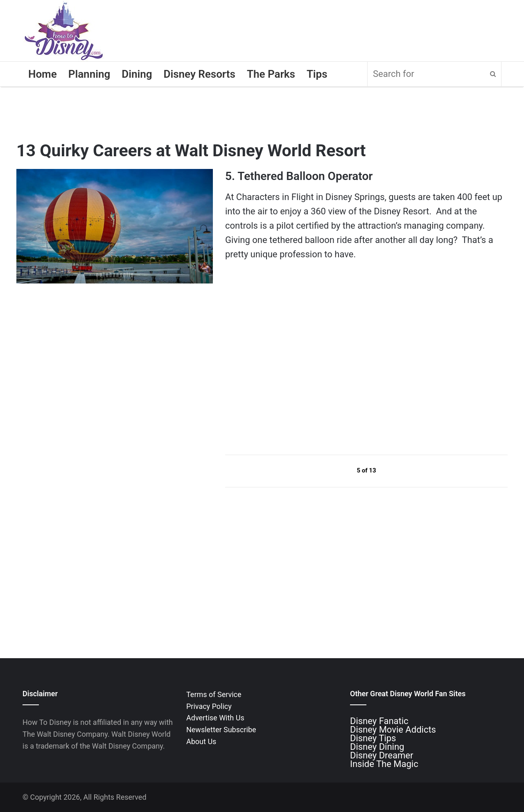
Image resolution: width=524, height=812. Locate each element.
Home (43, 74)
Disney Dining (377, 747)
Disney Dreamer (382, 755)
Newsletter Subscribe (221, 730)
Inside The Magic (384, 764)
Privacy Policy (209, 706)
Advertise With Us (215, 718)
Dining (137, 74)
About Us (201, 741)
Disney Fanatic (379, 721)
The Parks (271, 74)
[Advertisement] (287, 370)
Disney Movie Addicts (393, 730)
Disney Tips (373, 738)
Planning (89, 74)
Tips (317, 74)
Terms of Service (214, 694)
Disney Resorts (200, 74)
